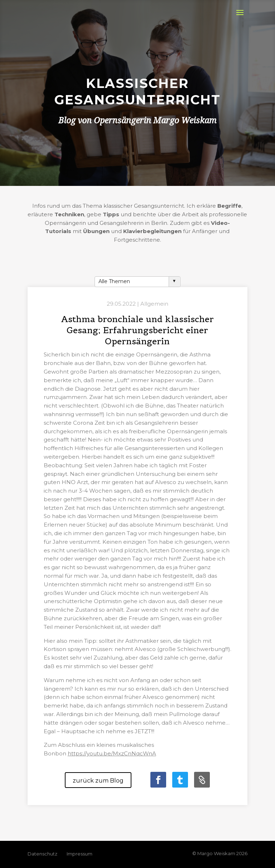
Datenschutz (42, 854)
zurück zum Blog (98, 781)
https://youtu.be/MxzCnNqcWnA (112, 753)
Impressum (79, 854)
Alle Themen (114, 281)
